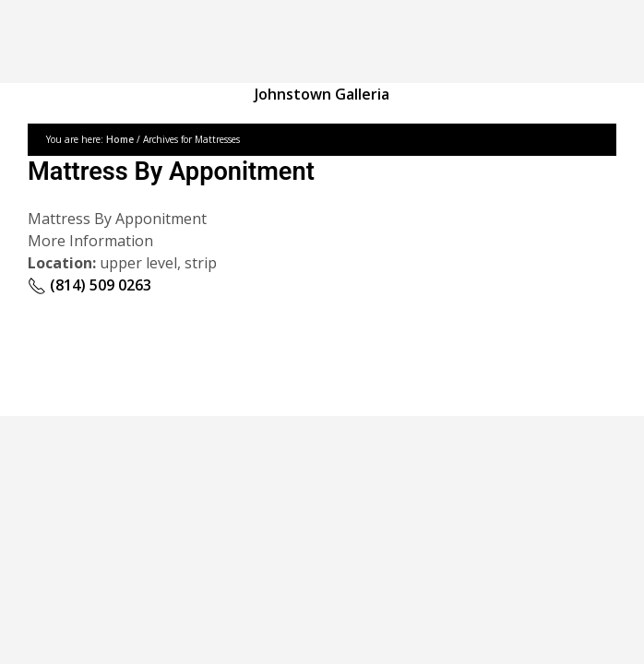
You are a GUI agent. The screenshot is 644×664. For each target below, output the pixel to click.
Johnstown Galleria (322, 94)
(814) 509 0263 (89, 285)
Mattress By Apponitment (171, 172)
